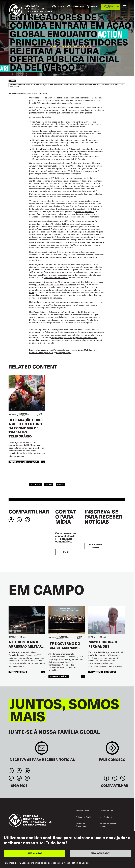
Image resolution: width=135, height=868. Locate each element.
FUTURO (49, 484)
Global (60, 484)
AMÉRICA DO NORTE (18, 672)
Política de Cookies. (80, 863)
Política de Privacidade (81, 825)
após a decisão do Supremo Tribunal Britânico (55, 285)
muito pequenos (58, 232)
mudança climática (59, 676)
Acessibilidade (82, 811)
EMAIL (66, 552)
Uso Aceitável (106, 817)
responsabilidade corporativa (24, 462)
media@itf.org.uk (64, 352)
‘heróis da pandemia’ (85, 211)
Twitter (11, 771)
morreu (89, 272)
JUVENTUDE (35, 484)
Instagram (19, 778)
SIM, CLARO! (35, 854)
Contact (112, 749)
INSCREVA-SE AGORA (96, 546)
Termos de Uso (106, 811)
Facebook (19, 771)
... (43, 462)
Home (12, 81)
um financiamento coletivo (56, 277)
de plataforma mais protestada (73, 110)
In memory (110, 672)
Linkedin (11, 778)
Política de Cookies (84, 817)
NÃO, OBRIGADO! (101, 854)
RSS (27, 778)
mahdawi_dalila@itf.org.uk (41, 352)
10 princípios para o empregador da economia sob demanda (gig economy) (63, 339)
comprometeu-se (66, 305)
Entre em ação (109, 7)
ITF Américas (96, 672)
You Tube (27, 771)
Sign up (42, 749)
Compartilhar (29, 511)
